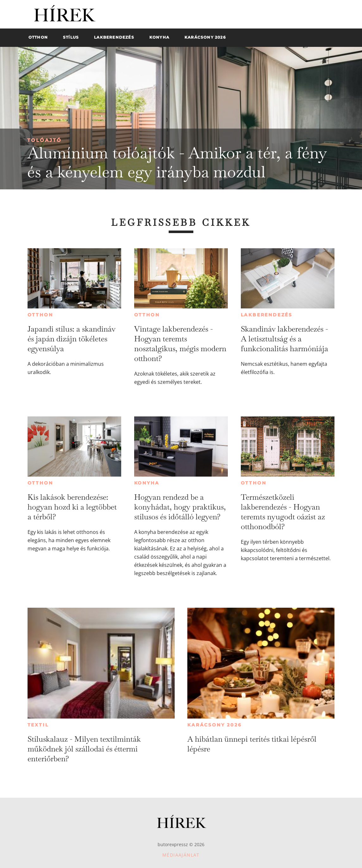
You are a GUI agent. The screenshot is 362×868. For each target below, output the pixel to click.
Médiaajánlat (181, 855)
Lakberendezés (267, 315)
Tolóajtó (44, 140)
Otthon (40, 315)
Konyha (147, 483)
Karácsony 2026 (214, 725)
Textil (38, 725)
